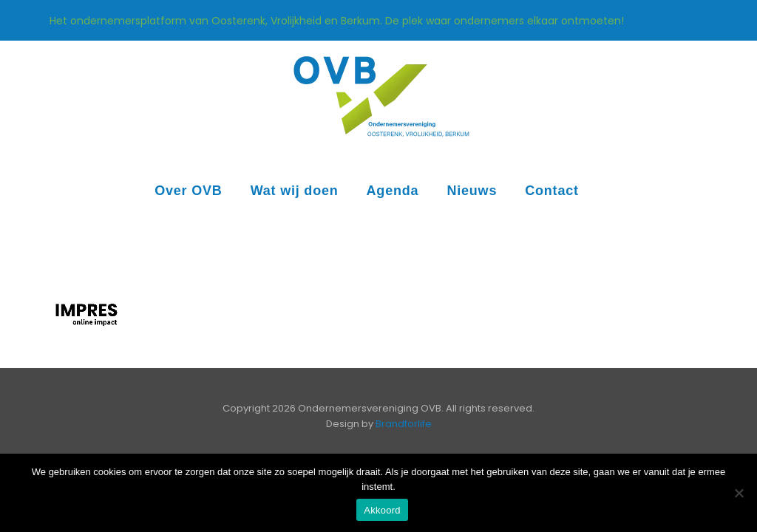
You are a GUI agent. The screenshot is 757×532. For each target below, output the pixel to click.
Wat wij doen (295, 191)
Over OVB (188, 191)
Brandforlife (404, 424)
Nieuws (472, 191)
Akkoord (382, 510)
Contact (552, 191)
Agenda (393, 191)
